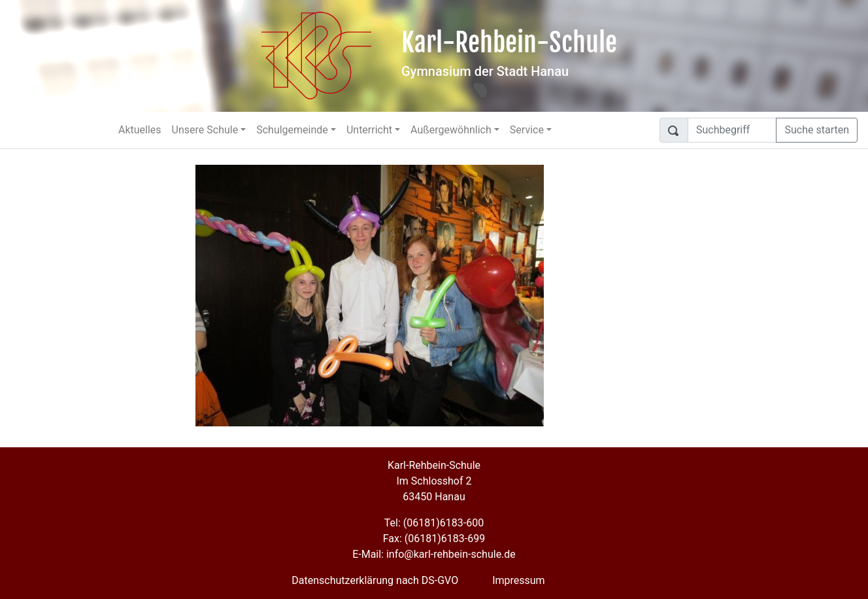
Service (527, 130)
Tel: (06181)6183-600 (434, 523)
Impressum (519, 580)
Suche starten (817, 130)
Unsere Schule (205, 130)
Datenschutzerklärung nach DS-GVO (375, 580)
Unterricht (369, 130)
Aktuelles (140, 130)
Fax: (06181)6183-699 (434, 539)
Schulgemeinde (292, 130)
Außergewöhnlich (451, 130)
